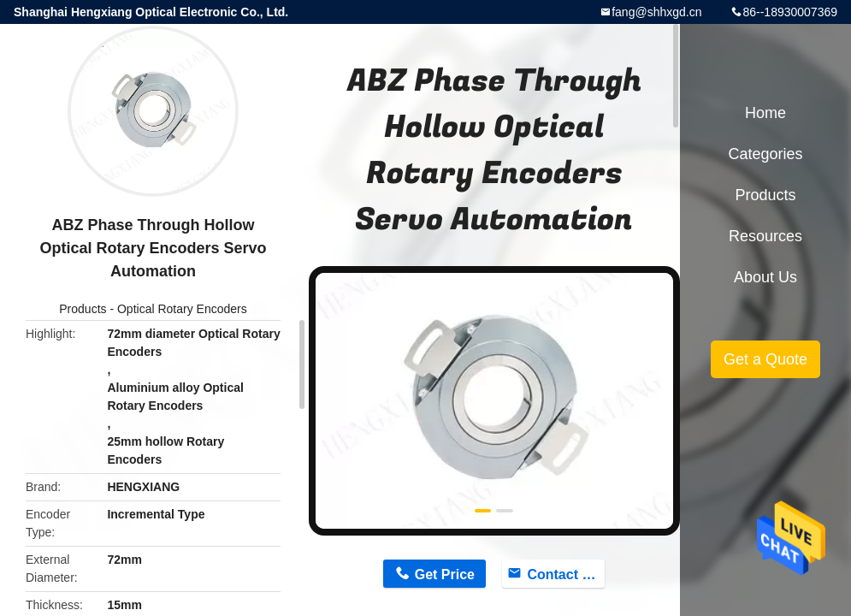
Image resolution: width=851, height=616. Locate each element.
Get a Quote (765, 359)
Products (83, 309)
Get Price (445, 575)
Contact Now (565, 575)
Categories (765, 154)
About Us (765, 277)
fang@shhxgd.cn (656, 12)
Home (765, 113)
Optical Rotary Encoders (182, 309)
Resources (765, 236)
